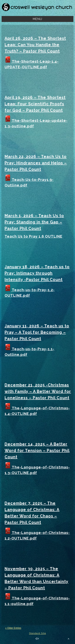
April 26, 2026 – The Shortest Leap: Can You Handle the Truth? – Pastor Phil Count (35, 45)
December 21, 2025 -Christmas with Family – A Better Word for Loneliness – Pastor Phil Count (38, 391)
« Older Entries (13, 628)
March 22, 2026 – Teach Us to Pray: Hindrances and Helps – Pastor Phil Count (36, 163)
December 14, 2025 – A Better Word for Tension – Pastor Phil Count (37, 451)
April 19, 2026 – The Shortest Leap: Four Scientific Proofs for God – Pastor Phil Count (35, 104)
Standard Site (37, 633)
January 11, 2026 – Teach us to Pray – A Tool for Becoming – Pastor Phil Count (37, 332)
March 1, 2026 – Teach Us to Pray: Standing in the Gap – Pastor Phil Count (34, 222)
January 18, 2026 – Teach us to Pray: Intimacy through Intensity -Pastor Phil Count (37, 273)
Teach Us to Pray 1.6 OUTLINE (33, 236)
